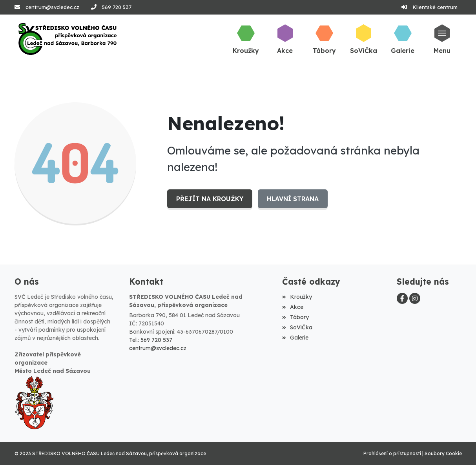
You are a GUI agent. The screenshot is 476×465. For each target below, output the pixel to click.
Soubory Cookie (443, 453)
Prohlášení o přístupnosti (392, 453)
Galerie (295, 338)
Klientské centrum (435, 7)
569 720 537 (117, 7)
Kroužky (297, 297)
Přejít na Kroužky (210, 199)
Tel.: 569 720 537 (151, 340)
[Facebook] (402, 298)
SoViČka (297, 327)
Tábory (295, 317)
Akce (293, 307)
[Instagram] (415, 298)
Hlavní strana (293, 199)
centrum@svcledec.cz (52, 7)
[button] (442, 39)
